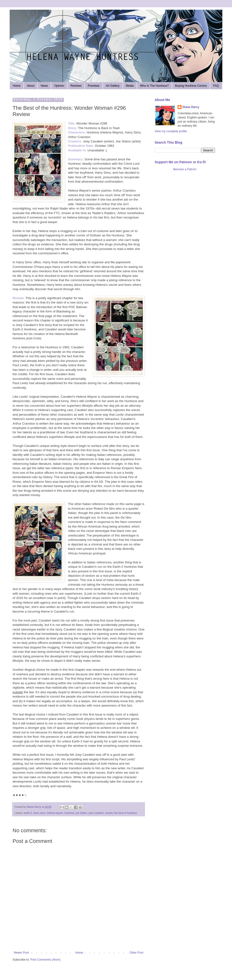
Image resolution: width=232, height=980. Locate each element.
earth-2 (28, 813)
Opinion (59, 86)
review (109, 813)
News (44, 86)
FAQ (216, 86)
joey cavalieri (96, 813)
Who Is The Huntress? (154, 86)
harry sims (39, 813)
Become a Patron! (185, 169)
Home (17, 86)
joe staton (82, 813)
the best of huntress (126, 813)
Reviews (76, 86)
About (31, 86)
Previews (94, 86)
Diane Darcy (191, 107)
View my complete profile (171, 131)
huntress (69, 813)
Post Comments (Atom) (45, 960)
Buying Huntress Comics (191, 86)
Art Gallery (113, 86)
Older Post (136, 953)
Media (130, 86)
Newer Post (21, 953)
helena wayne (55, 813)
